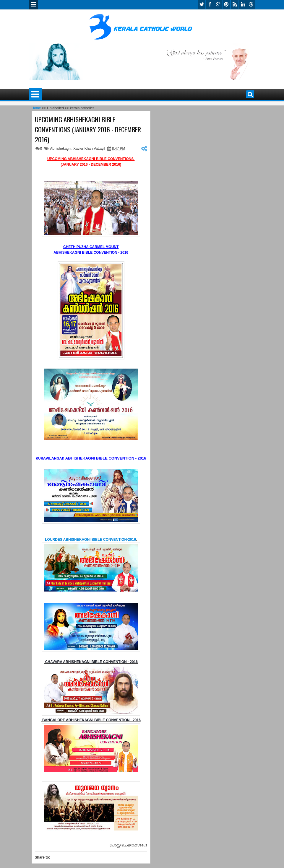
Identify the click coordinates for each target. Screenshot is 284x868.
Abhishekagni (61, 149)
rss (235, 5)
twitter (202, 5)
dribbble (251, 5)
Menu (33, 5)
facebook (210, 5)
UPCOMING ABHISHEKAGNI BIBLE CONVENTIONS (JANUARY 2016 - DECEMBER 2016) (88, 129)
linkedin (243, 5)
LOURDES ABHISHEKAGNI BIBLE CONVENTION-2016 (90, 540)
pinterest (226, 5)
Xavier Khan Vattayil (89, 149)
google (218, 5)
